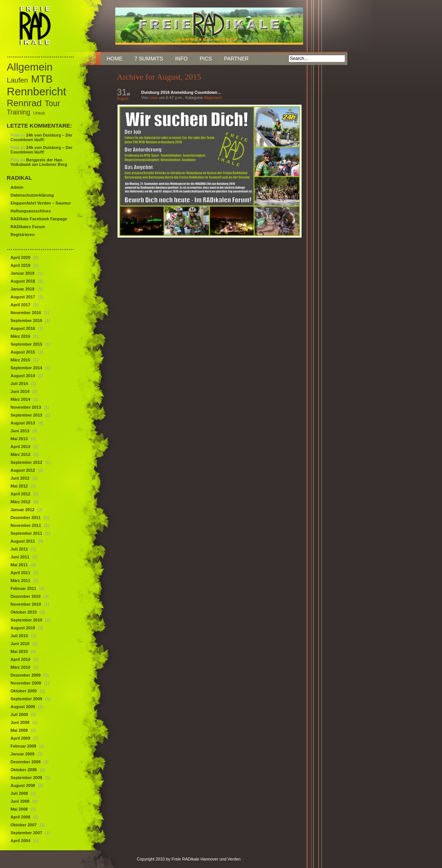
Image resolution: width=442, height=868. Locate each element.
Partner (236, 59)
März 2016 (20, 336)
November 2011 (26, 525)
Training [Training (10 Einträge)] (18, 112)
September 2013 (26, 415)
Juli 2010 (19, 636)
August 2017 (23, 297)
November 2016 (26, 313)
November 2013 (26, 407)
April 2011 (20, 573)
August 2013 (23, 423)
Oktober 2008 (24, 770)
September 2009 (26, 699)
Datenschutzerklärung (32, 195)
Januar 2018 (23, 289)
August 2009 (23, 707)
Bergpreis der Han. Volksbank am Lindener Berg (39, 162)
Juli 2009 (19, 715)
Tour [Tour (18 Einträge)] (52, 103)
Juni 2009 (20, 722)
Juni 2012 (20, 478)
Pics (206, 59)
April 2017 (20, 305)
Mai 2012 (19, 486)
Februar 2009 (23, 746)
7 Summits (149, 59)
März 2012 (20, 502)
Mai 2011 (19, 565)
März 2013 (20, 454)
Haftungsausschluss (31, 211)
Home (115, 59)
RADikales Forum (28, 227)
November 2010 (26, 604)
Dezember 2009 (26, 675)
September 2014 (26, 368)
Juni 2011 (20, 557)
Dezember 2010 (26, 596)
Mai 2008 (19, 809)
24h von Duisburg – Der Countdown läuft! (41, 137)
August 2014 (23, 376)
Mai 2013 (19, 439)
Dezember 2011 (26, 517)
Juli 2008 (19, 793)
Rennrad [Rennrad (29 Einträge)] (24, 103)
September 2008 (26, 778)
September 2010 (26, 620)
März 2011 (20, 581)
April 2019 (20, 265)
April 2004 (20, 841)
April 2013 (20, 447)
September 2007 (26, 833)
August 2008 (23, 785)
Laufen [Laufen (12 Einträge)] (17, 80)
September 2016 (26, 320)
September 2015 (26, 344)
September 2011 (26, 533)
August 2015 (23, 352)
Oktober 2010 (24, 612)
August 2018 (23, 281)
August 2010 (23, 628)
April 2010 (20, 659)
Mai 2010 (19, 651)
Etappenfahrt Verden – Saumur (41, 203)
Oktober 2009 (24, 691)
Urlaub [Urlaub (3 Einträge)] (39, 113)
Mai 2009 (19, 730)
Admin (17, 187)
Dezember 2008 (26, 762)
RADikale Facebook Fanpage (39, 219)
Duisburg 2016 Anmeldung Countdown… (181, 92)
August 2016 (23, 328)
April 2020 (20, 257)
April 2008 (20, 817)
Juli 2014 (19, 384)
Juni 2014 (20, 391)
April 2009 (20, 738)
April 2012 (20, 494)
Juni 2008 (20, 801)
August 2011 (23, 541)
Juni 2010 (20, 644)
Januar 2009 (23, 754)
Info (181, 59)
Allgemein (213, 98)
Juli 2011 (19, 549)
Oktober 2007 (24, 825)
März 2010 (20, 667)
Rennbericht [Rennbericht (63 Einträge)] (36, 91)
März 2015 (20, 360)
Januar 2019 (23, 273)
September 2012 (26, 462)
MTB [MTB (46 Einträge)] (42, 79)
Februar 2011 (23, 588)
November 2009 (26, 683)
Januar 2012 (23, 510)
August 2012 (23, 470)
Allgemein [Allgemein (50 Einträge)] (30, 67)
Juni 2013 (20, 431)
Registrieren (23, 235)
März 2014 (20, 399)
